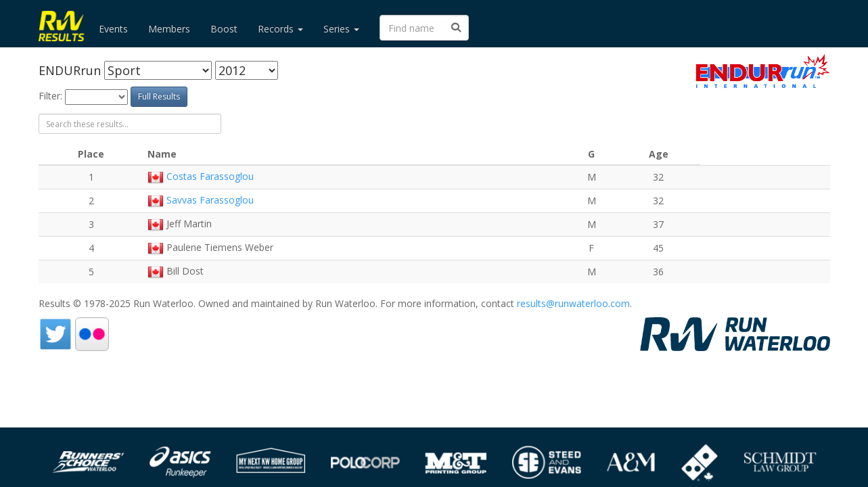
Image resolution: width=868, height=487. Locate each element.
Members (169, 29)
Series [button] (341, 29)
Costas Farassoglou (210, 176)
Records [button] (280, 29)
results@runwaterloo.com (573, 303)
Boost (224, 29)
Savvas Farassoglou (210, 200)
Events (113, 29)
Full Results (159, 96)
